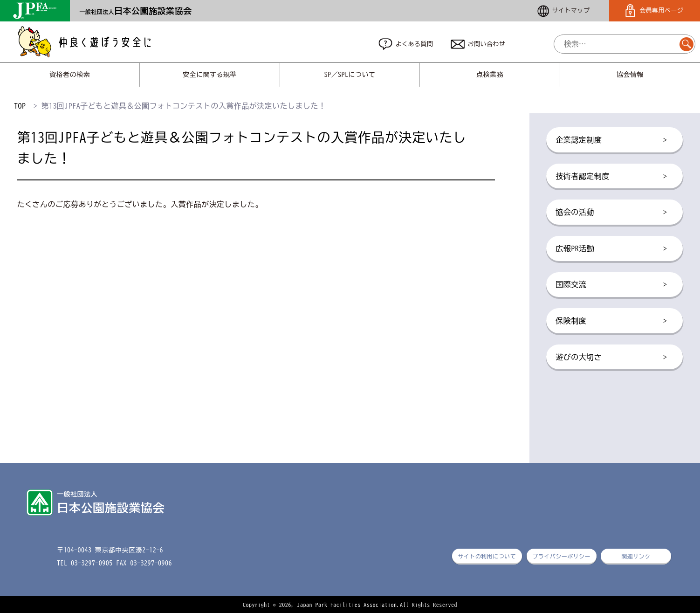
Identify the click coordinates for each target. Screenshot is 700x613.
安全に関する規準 (210, 75)
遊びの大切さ (611, 358)
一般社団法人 (135, 12)
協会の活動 (611, 213)
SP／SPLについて (350, 75)
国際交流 (611, 285)
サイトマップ (564, 11)
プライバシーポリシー (561, 556)
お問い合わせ (478, 44)
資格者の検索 (70, 75)
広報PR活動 (611, 249)
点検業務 (490, 75)
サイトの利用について (487, 556)
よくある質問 (406, 44)
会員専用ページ (654, 11)
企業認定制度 (611, 140)
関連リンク (636, 556)
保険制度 (611, 321)
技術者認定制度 (611, 177)
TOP (20, 106)
